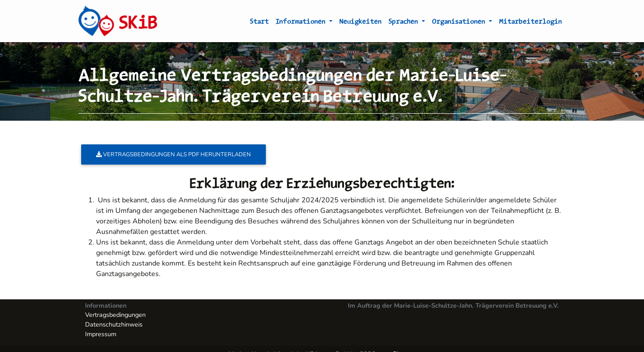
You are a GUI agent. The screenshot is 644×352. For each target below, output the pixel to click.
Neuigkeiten (361, 23)
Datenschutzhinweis (114, 324)
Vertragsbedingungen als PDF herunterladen (174, 154)
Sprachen (404, 23)
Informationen (302, 23)
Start (259, 23)
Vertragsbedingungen (115, 315)
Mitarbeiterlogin (531, 23)
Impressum (101, 334)
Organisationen (460, 23)
